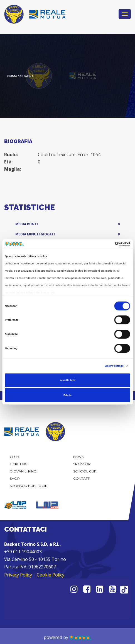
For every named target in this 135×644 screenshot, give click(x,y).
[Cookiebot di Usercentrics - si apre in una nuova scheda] (106, 244)
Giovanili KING (23, 471)
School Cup (85, 471)
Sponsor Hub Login (29, 486)
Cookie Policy (51, 575)
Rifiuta (67, 395)
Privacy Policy (18, 575)
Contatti (82, 478)
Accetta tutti (67, 380)
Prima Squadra (20, 76)
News (78, 457)
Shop (15, 478)
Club (14, 457)
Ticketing (19, 464)
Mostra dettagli (114, 366)
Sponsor (82, 464)
